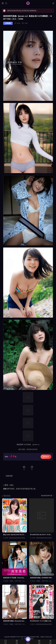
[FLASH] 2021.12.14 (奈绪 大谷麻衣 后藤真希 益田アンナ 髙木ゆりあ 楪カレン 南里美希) (41, 621)
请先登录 (46, 457)
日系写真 (8, 23)
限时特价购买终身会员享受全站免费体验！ (22, 11)
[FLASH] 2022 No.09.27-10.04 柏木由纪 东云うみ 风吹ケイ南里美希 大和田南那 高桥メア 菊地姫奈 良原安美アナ (41, 535)
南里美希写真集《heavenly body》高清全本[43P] (14, 621)
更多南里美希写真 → (47, 496)
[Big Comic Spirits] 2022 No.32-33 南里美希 (14, 535)
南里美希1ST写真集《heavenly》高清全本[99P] (14, 578)
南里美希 (20, 445)
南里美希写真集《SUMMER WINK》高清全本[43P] (41, 578)
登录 (5, 489)
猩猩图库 (28, 3)
